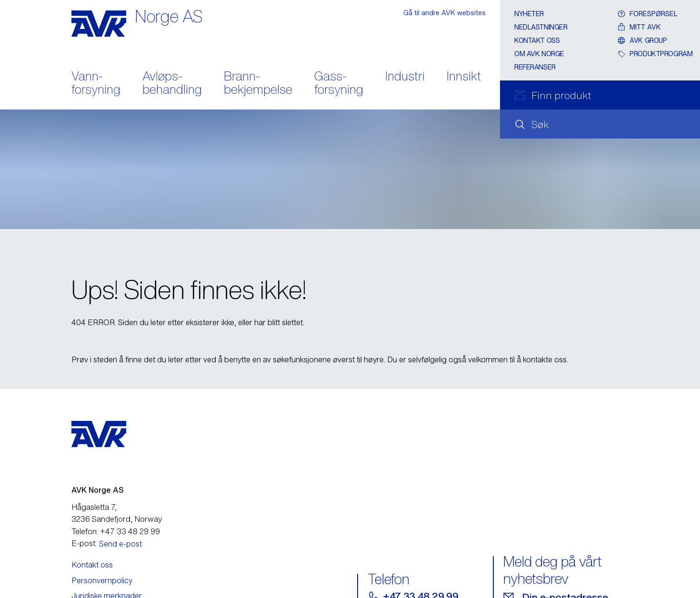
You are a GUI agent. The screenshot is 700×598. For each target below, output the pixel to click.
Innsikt (464, 77)
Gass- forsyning (339, 84)
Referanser (535, 67)
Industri (405, 77)
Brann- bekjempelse (258, 84)
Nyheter (529, 14)
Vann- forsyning (96, 84)
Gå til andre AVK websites (445, 13)
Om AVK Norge (539, 54)
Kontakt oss (537, 40)
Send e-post (120, 544)
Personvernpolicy (102, 580)
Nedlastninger (541, 27)
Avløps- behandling (172, 84)
